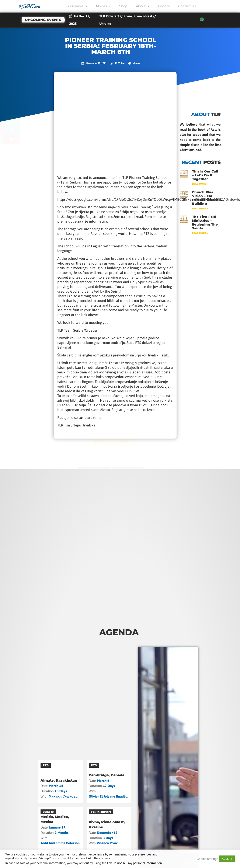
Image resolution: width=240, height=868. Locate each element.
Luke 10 (48, 812)
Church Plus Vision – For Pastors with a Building (205, 198)
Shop (123, 6)
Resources (77, 6)
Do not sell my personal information (137, 863)
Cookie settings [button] (207, 859)
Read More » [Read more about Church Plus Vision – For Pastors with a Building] (200, 208)
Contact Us (187, 6)
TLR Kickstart (101, 812)
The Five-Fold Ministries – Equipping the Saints (205, 222)
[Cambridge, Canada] (109, 782)
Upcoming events (43, 20)
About (143, 6)
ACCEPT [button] (227, 859)
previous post (93, 469)
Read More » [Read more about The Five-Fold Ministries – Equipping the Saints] (200, 233)
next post (129, 469)
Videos (136, 63)
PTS (46, 765)
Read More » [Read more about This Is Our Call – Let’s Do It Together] (200, 184)
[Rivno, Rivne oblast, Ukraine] (109, 829)
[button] (28, 120)
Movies (103, 6)
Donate (164, 6)
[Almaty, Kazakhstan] (61, 782)
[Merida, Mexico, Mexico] (61, 829)
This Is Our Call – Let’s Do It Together (205, 175)
